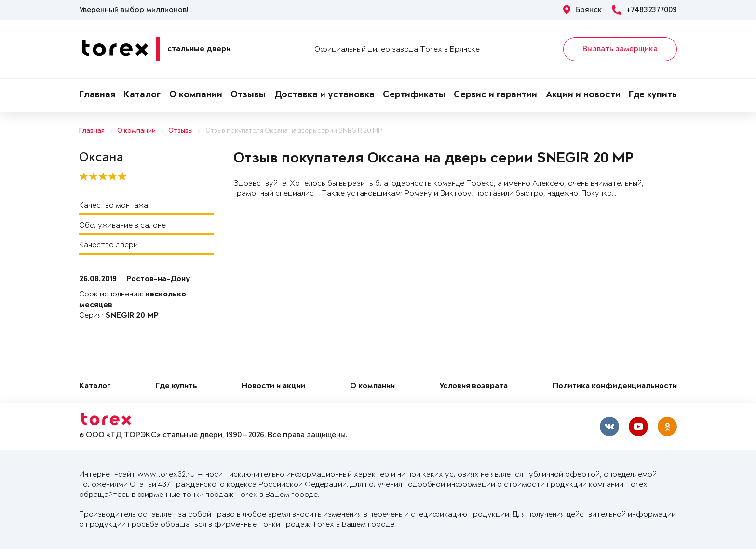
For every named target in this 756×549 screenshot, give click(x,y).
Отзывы (248, 95)
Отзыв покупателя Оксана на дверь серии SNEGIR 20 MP (294, 131)
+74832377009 (644, 10)
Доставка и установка (324, 95)
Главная (97, 95)
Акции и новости (583, 95)
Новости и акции (273, 386)
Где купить (653, 95)
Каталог (142, 95)
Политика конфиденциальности (615, 386)
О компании (196, 95)
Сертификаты (414, 95)
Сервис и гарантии (495, 95)
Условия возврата (473, 386)
